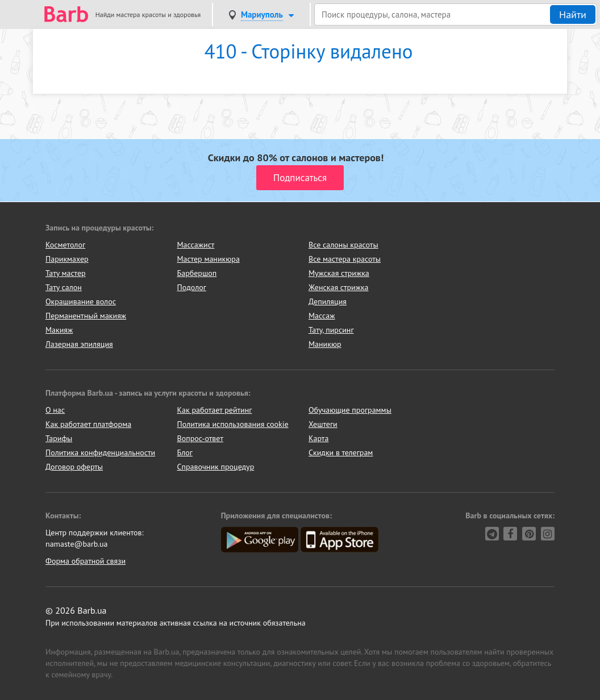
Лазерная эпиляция (79, 344)
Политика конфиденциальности (100, 452)
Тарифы (59, 438)
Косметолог (65, 245)
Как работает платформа (88, 424)
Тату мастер (66, 273)
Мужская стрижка (339, 273)
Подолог (192, 287)
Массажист (196, 245)
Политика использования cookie (233, 424)
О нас (55, 410)
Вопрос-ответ (200, 438)
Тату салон (64, 287)
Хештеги (323, 424)
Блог (185, 452)
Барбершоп (197, 273)
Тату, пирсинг (331, 330)
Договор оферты (74, 467)
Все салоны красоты (343, 245)
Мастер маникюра (209, 259)
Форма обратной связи (86, 561)
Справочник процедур (216, 467)
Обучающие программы (350, 410)
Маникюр (325, 344)
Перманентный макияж (86, 316)
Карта (318, 438)
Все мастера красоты (345, 259)
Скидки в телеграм (341, 452)
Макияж (59, 330)
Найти (573, 14)
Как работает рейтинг (215, 410)
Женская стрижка (339, 287)
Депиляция (328, 301)
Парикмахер (67, 259)
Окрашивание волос (81, 301)
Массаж (322, 316)
